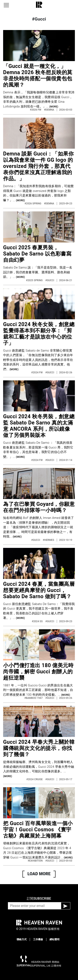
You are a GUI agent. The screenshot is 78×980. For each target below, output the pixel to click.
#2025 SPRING (35, 280)
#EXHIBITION (35, 861)
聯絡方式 (22, 939)
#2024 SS (38, 621)
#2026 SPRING (33, 204)
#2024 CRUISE (35, 779)
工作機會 (38, 939)
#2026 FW (36, 110)
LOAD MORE (39, 874)
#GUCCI (50, 280)
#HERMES (49, 540)
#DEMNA (49, 110)
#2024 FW (37, 372)
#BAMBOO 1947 (34, 698)
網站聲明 (54, 939)
